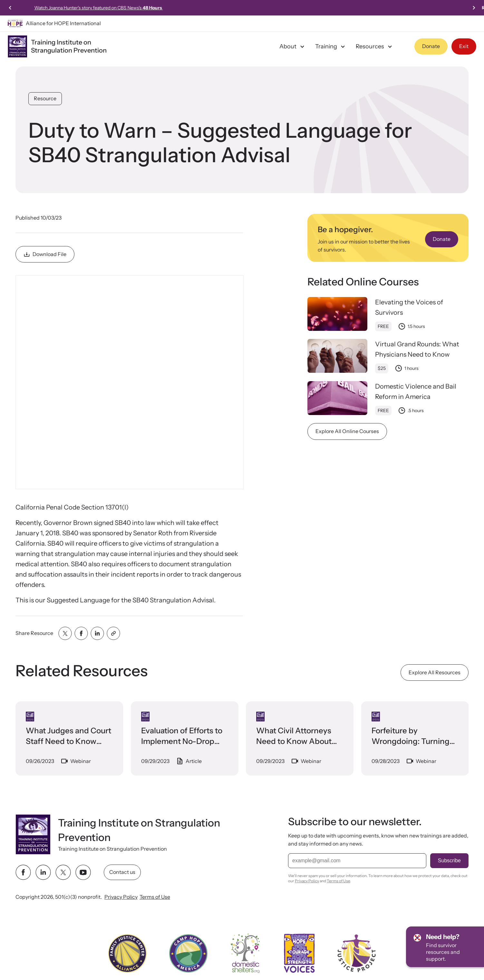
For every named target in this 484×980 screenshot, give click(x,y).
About (293, 46)
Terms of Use (155, 897)
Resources (375, 46)
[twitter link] (63, 872)
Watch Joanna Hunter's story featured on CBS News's (242, 8)
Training (331, 46)
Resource (45, 98)
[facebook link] (23, 872)
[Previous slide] (10, 8)
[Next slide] (474, 8)
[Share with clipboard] (113, 633)
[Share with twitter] (65, 633)
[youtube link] (83, 872)
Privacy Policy (121, 897)
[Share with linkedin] (97, 633)
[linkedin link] (43, 872)
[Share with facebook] (81, 633)
